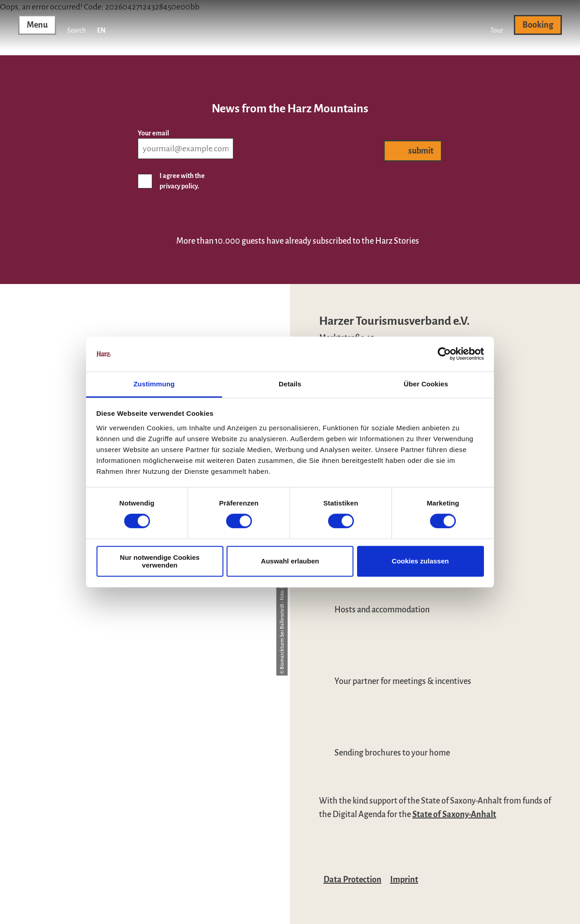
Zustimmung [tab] (154, 384)
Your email (153, 133)
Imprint (404, 880)
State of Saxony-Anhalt (454, 814)
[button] (497, 25)
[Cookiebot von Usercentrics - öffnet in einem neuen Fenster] (444, 354)
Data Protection (353, 880)
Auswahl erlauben (290, 561)
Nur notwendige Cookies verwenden (160, 561)
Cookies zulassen (420, 561)
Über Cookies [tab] (426, 384)
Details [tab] (290, 384)
